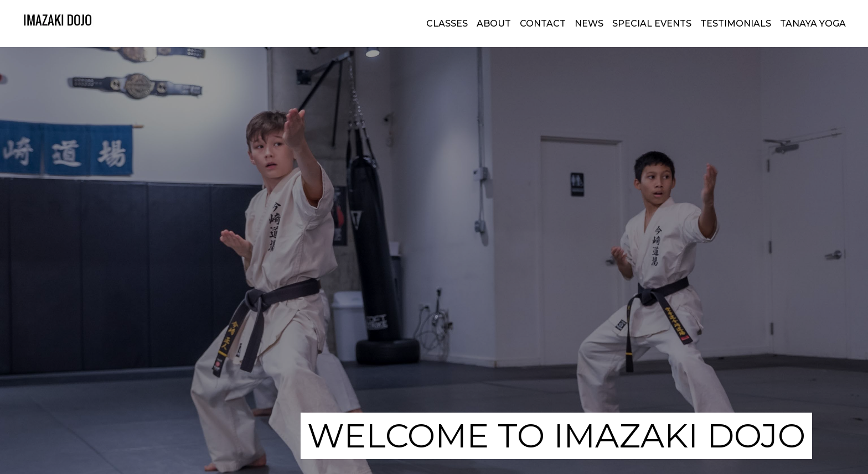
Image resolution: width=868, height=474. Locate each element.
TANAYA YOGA (813, 24)
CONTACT (543, 24)
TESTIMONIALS (736, 24)
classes (447, 24)
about (494, 24)
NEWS (589, 24)
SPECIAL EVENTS (652, 24)
